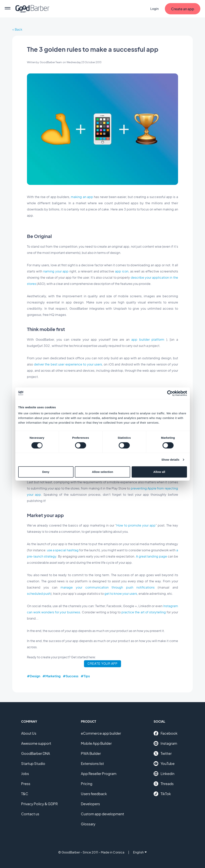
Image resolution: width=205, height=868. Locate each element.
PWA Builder (91, 753)
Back (19, 29)
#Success (71, 676)
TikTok (162, 794)
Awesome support (36, 743)
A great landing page (151, 556)
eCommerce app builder (101, 733)
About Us (29, 733)
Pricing (87, 784)
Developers (90, 804)
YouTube (164, 764)
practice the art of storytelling (144, 612)
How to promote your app (136, 525)
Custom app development (102, 814)
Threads (164, 784)
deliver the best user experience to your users (68, 364)
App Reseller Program (99, 774)
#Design (34, 676)
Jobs (25, 774)
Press (26, 784)
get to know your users (121, 593)
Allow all (159, 472)
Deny (46, 472)
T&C (25, 794)
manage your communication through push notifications (108, 587)
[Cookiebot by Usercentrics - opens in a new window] (170, 393)
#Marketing (51, 676)
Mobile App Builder (96, 743)
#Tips (85, 676)
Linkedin (164, 774)
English (140, 852)
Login (154, 9)
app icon (122, 271)
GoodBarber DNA (36, 753)
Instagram (165, 743)
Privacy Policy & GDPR (39, 804)
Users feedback (94, 794)
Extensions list (92, 763)
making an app (82, 197)
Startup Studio (33, 763)
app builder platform (148, 339)
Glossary (88, 824)
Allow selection (102, 472)
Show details (170, 460)
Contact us (30, 814)
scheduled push (39, 593)
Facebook (166, 733)
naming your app (56, 271)
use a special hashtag (63, 550)
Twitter (163, 753)
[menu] (8, 9)
